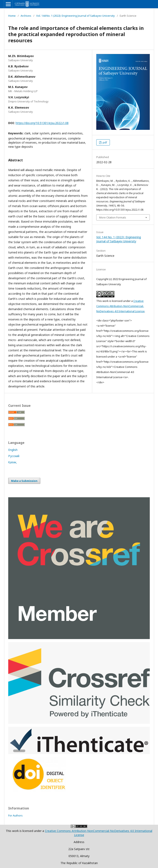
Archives (26, 16)
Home (12, 16)
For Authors (15, 815)
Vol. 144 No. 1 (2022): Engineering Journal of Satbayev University (76, 16)
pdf (105, 142)
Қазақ (12, 462)
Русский (14, 456)
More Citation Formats (113, 217)
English (13, 450)
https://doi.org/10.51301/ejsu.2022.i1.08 (42, 123)
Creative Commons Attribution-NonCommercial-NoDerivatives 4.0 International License (120, 306)
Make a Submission (24, 481)
